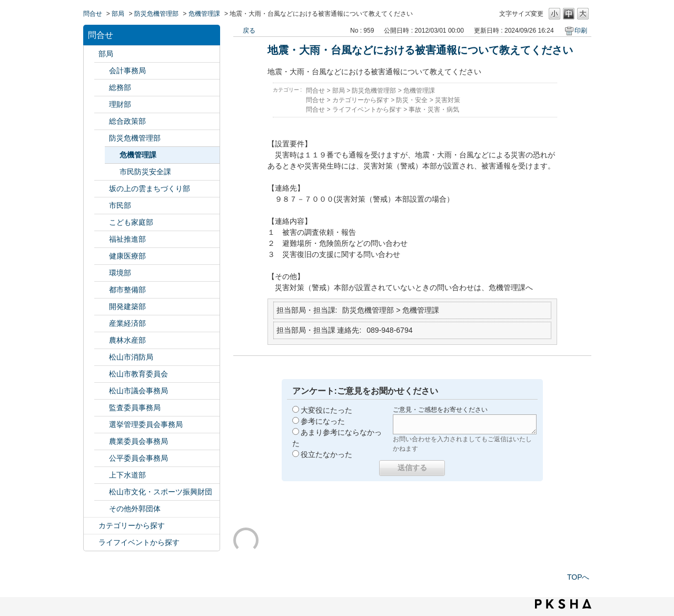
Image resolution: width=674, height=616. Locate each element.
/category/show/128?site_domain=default (102, 206)
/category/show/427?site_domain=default (102, 340)
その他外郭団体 (135, 509)
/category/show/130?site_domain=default (102, 239)
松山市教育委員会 (138, 374)
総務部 (120, 87)
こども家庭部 (131, 222)
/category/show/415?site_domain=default (102, 222)
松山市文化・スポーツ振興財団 (161, 492)
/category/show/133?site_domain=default (102, 273)
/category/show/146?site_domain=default (102, 408)
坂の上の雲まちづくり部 (150, 188)
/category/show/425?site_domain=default (102, 307)
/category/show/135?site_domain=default (102, 290)
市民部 (120, 205)
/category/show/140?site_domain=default (102, 357)
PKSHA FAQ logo (563, 604)
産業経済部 (127, 323)
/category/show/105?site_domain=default (91, 543)
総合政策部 (127, 121)
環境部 (120, 273)
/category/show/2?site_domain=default (91, 526)
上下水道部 (127, 475)
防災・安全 (412, 100)
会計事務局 (127, 71)
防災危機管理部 (156, 14)
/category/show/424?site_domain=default (102, 138)
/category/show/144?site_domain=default (102, 475)
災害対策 (448, 100)
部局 (118, 14)
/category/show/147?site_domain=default (102, 441)
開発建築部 (127, 306)
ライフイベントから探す (139, 542)
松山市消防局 (131, 357)
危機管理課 (204, 14)
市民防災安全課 (145, 172)
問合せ (93, 14)
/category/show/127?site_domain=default (102, 105)
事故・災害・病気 (434, 110)
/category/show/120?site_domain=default (102, 71)
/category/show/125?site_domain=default (102, 88)
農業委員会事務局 (138, 441)
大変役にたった (326, 410)
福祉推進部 (127, 239)
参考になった (323, 421)
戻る (249, 31)
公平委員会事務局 (138, 458)
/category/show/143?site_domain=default (102, 391)
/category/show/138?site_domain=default (102, 324)
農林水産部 (127, 340)
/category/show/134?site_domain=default (102, 492)
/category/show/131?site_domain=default (102, 509)
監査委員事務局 (135, 408)
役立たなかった (326, 454)
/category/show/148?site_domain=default (102, 425)
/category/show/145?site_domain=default (102, 458)
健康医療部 (127, 256)
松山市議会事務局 (138, 391)
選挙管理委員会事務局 (146, 424)
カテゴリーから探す (132, 525)
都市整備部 (127, 290)
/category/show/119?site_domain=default (91, 54)
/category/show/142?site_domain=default (102, 374)
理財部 (120, 104)
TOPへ (578, 577)
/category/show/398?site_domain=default (102, 189)
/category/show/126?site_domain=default (102, 121)
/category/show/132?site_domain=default (102, 256)
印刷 (581, 31)
